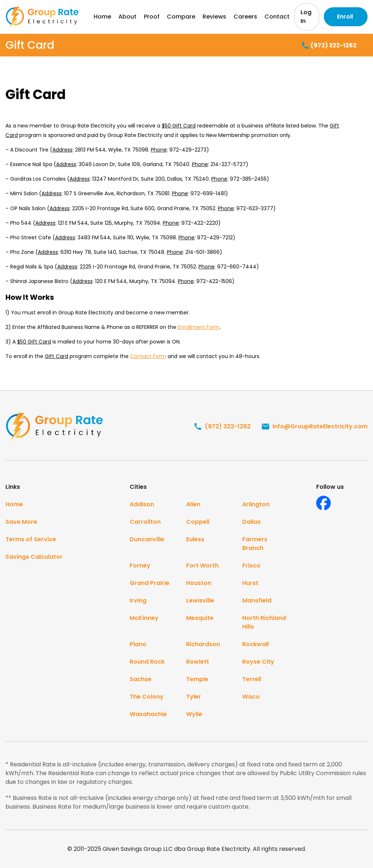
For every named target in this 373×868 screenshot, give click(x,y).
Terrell (252, 679)
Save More (21, 522)
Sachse (141, 679)
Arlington (256, 504)
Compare (181, 17)
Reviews (214, 17)
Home (102, 17)
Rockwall (256, 644)
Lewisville (200, 600)
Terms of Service (31, 539)
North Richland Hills (264, 622)
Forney (140, 565)
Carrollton (145, 522)
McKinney (144, 618)
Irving (138, 600)
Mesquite (200, 618)
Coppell (198, 522)
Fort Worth (202, 565)
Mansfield (257, 600)
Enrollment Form (199, 327)
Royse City (258, 662)
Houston (199, 583)
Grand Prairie (150, 583)
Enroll (345, 17)
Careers (245, 17)
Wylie (194, 714)
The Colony (147, 697)
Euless (195, 539)
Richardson (203, 644)
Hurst (250, 583)
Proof (152, 17)
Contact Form (148, 356)
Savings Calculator (34, 557)
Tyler (194, 697)
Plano (138, 644)
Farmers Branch (255, 544)
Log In (306, 17)
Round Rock (147, 662)
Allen (193, 504)
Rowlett (198, 662)
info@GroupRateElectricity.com (314, 426)
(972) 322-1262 (329, 46)
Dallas (252, 522)
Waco (251, 697)
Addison (142, 504)
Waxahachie (148, 714)
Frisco (251, 565)
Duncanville (147, 539)
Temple (197, 679)
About (127, 17)
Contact (277, 17)
